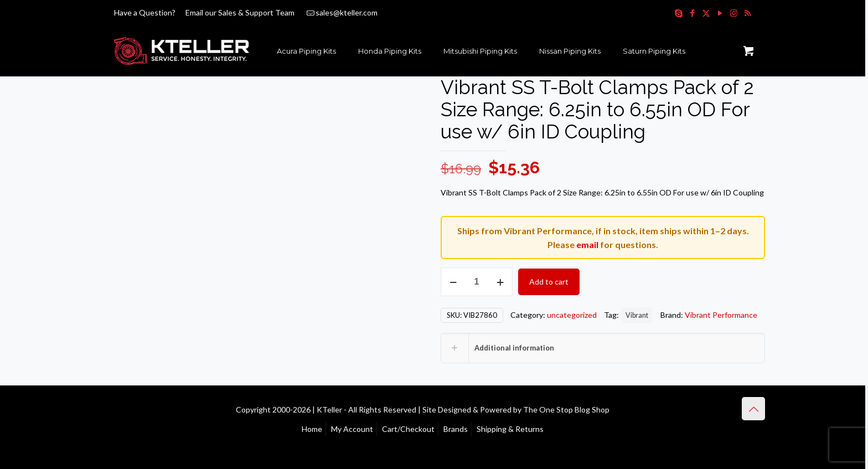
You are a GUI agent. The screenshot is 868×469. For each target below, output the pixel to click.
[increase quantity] (500, 282)
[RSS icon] (748, 13)
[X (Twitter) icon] (706, 13)
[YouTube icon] (720, 13)
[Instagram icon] (734, 13)
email (587, 244)
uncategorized (572, 315)
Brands (456, 429)
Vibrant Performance (721, 315)
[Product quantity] (477, 282)
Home (312, 429)
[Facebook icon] (692, 13)
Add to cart (549, 282)
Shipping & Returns (510, 429)
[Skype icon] (678, 13)
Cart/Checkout (408, 429)
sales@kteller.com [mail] (347, 12)
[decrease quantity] (453, 282)
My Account (352, 429)
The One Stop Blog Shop (566, 409)
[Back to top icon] (753, 409)
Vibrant (637, 315)
